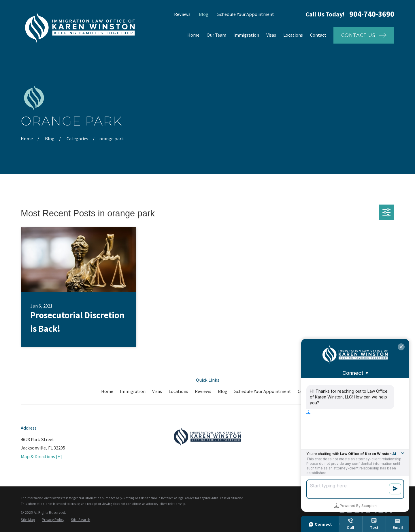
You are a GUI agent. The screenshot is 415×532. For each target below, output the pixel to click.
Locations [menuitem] (293, 35)
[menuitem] (28, 520)
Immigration (133, 391)
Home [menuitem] (193, 35)
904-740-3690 (372, 14)
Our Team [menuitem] (216, 35)
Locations (178, 391)
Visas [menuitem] (271, 35)
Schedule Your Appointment (246, 14)
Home (107, 391)
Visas (157, 391)
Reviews (182, 14)
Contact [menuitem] (318, 35)
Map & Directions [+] (41, 456)
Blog (204, 14)
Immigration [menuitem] (246, 35)
